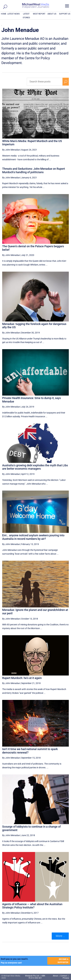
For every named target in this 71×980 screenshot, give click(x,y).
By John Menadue (11, 150)
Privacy (66, 978)
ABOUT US (52, 14)
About (56, 976)
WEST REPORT (39, 14)
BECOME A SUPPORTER (63, 961)
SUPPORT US (65, 14)
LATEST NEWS (13, 14)
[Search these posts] (45, 82)
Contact (64, 976)
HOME (4, 14)
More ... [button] (60, 936)
